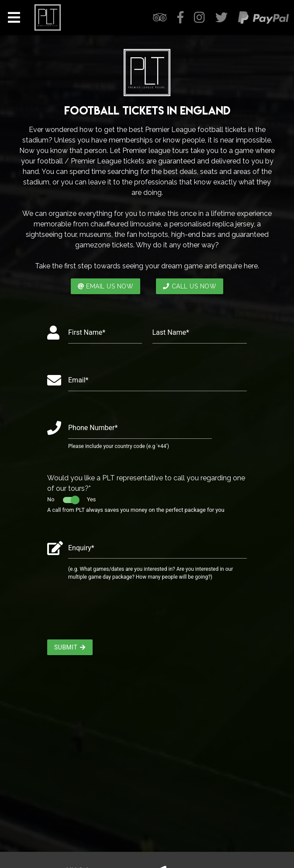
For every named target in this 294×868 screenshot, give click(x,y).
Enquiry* (81, 548)
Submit (70, 647)
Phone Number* (93, 428)
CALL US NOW (190, 286)
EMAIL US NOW (106, 286)
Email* (78, 380)
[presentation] (114, 614)
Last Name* (171, 332)
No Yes (71, 499)
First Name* (87, 332)
